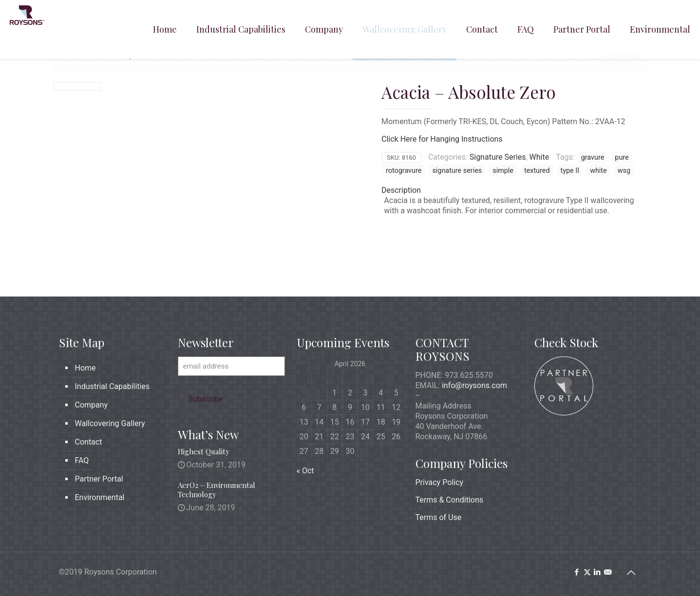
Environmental (100, 497)
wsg (624, 171)
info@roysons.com (474, 385)
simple (503, 171)
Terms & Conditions (450, 500)
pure (622, 158)
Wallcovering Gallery (110, 423)
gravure (593, 158)
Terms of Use (439, 517)
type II (570, 171)
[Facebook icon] (577, 572)
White (539, 157)
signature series (457, 171)
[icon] (608, 572)
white (598, 171)
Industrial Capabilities (113, 386)
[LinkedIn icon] (597, 572)
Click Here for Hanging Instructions (442, 139)
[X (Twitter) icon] (587, 572)
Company (92, 405)
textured (537, 171)
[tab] (511, 190)
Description (401, 190)
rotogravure (404, 171)
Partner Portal (99, 479)
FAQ (82, 460)
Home (85, 368)
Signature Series (498, 157)
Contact (89, 442)
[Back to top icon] (631, 573)
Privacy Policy (440, 482)
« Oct (305, 471)
